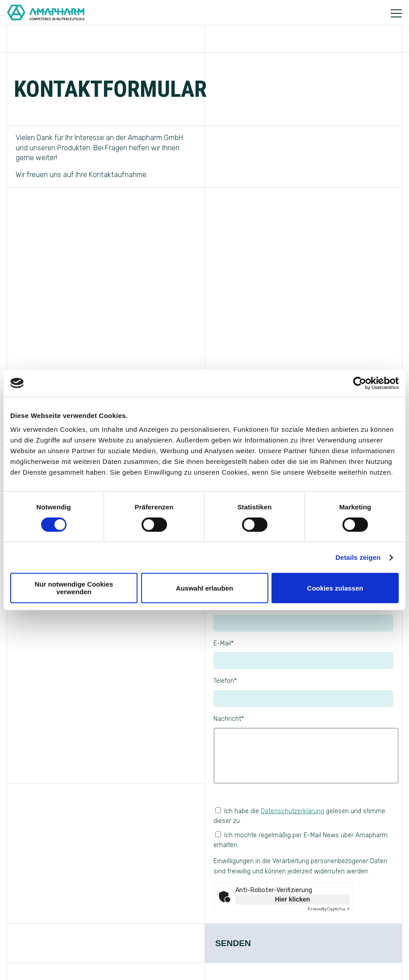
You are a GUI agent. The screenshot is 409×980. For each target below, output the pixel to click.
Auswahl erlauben (204, 588)
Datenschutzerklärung (292, 811)
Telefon (225, 681)
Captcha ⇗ (329, 909)
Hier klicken (293, 899)
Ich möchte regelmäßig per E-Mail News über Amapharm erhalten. (303, 854)
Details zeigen (358, 557)
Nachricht (229, 719)
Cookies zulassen (335, 588)
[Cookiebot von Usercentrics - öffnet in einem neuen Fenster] (360, 383)
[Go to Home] (42, 12)
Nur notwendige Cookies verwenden (74, 588)
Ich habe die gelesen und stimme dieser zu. (299, 816)
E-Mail (223, 643)
